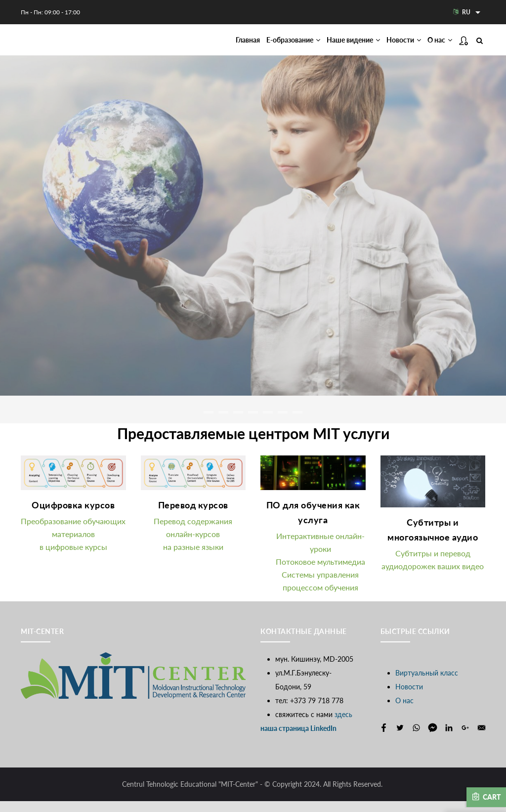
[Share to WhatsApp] (416, 739)
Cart (486, 797)
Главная (210, 45)
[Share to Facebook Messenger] (433, 739)
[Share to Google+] (465, 739)
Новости (394, 45)
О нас (437, 45)
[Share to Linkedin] (449, 739)
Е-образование (264, 45)
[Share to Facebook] (384, 739)
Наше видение (335, 45)
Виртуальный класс (427, 684)
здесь (343, 725)
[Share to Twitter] (400, 739)
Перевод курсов (193, 516)
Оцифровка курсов (73, 516)
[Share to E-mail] (482, 739)
